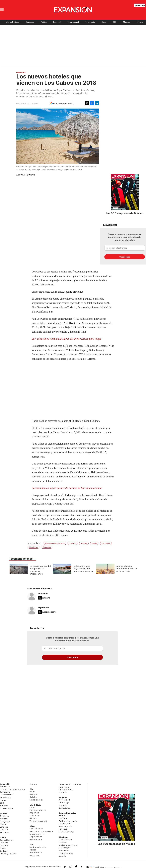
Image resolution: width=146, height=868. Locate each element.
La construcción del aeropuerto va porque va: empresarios (39, 570)
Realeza (4, 843)
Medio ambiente (38, 847)
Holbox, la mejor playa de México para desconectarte (82, 569)
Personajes (65, 848)
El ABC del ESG (67, 790)
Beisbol (63, 818)
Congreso (5, 821)
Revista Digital (140, 5)
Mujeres (127, 22)
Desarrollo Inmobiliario (41, 831)
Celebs (33, 797)
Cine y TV (35, 816)
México (4, 819)
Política (44, 22)
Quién (3, 838)
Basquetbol (65, 824)
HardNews (34, 547)
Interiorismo (36, 840)
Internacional (73, 22)
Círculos (4, 845)
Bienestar (64, 850)
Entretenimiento (38, 810)
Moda (3, 848)
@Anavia (31, 175)
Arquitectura (36, 837)
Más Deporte (66, 826)
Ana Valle (43, 594)
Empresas (30, 22)
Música (33, 818)
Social (33, 850)
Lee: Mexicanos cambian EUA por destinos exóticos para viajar (66, 339)
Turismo (73, 543)
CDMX (3, 824)
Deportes (34, 813)
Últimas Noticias (12, 22)
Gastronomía (65, 840)
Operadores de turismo (55, 543)
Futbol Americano (68, 821)
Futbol (62, 816)
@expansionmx (49, 612)
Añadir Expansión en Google (63, 103)
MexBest (63, 837)
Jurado (63, 856)
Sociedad (5, 832)
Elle (31, 789)
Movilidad (35, 855)
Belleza (4, 851)
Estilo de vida (37, 800)
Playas (94, 543)
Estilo (32, 807)
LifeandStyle (7, 808)
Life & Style (35, 805)
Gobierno (5, 816)
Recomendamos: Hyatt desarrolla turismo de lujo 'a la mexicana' (67, 488)
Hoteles (84, 543)
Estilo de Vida (66, 853)
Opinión (4, 830)
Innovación (65, 787)
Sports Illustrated (68, 813)
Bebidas (63, 842)
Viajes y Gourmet (9, 854)
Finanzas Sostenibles (70, 784)
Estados (4, 827)
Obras (104, 22)
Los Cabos (106, 543)
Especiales (65, 808)
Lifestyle (64, 829)
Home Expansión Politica (13, 789)
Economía (57, 22)
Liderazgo (64, 803)
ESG (115, 22)
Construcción (36, 829)
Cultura (33, 784)
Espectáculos (7, 840)
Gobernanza (36, 853)
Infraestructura (37, 834)
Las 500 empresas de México (125, 213)
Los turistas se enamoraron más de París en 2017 (126, 569)
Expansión (43, 608)
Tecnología (90, 22)
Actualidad (64, 800)
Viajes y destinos (68, 845)
